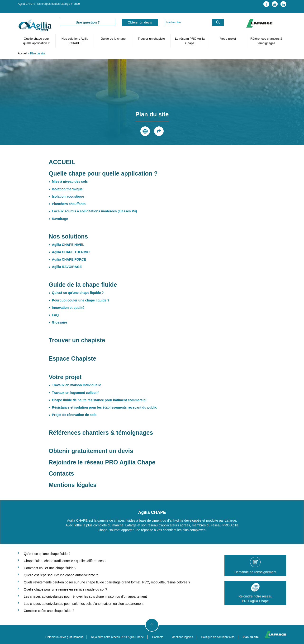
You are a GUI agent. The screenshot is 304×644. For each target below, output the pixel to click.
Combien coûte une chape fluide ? (49, 611)
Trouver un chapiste (151, 39)
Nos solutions (68, 236)
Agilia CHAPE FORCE (69, 259)
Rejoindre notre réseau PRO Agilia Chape (117, 637)
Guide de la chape (113, 39)
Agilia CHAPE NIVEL (68, 245)
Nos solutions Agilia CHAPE (75, 41)
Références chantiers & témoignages (266, 41)
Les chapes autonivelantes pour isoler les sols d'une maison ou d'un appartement (84, 604)
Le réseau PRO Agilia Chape (190, 41)
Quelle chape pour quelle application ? (36, 41)
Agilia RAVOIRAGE (67, 267)
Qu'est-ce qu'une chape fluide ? (47, 554)
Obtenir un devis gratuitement (64, 637)
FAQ (55, 315)
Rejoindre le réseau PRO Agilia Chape (102, 462)
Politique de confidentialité (218, 637)
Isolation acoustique (68, 196)
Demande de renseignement (255, 565)
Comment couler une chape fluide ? (50, 568)
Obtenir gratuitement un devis (91, 451)
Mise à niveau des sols (70, 181)
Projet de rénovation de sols (74, 415)
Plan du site (251, 637)
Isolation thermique (67, 189)
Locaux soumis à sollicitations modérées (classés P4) (95, 211)
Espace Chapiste (73, 358)
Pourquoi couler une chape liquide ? (81, 300)
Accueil (22, 53)
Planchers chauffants (69, 204)
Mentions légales (73, 485)
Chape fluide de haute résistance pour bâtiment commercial (99, 400)
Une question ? (88, 22)
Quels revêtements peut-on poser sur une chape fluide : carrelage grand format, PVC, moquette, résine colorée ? (107, 582)
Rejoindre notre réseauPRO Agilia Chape (255, 593)
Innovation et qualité (68, 308)
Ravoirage (60, 219)
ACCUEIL (62, 162)
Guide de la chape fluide (83, 285)
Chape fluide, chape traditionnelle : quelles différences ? (65, 561)
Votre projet (228, 39)
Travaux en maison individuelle (77, 385)
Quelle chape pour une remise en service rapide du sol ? (65, 589)
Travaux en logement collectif (75, 393)
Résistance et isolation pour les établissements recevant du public (105, 407)
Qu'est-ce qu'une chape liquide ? (78, 293)
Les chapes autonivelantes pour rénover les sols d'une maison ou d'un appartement (85, 596)
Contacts (61, 473)
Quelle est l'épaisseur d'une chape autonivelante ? (61, 575)
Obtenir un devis (140, 22)
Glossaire (60, 322)
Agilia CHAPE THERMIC (71, 252)
